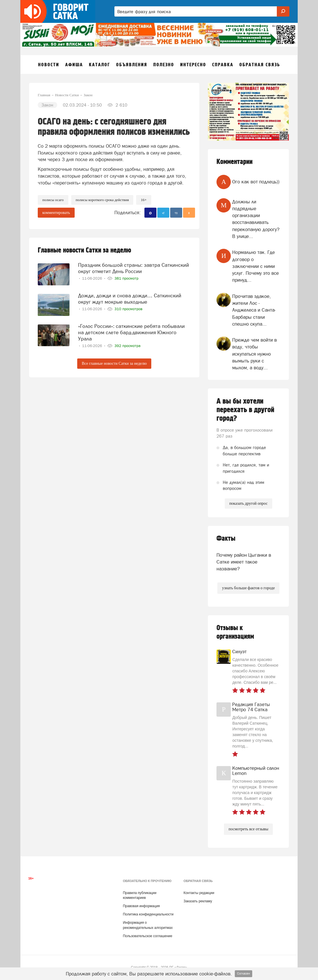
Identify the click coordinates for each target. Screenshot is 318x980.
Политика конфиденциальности (148, 914)
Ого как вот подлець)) (256, 182)
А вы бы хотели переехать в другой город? (245, 410)
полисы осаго (53, 200)
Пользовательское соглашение (148, 936)
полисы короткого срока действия (102, 200)
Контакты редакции (199, 893)
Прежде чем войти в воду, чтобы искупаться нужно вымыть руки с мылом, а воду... (255, 354)
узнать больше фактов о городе (248, 588)
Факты (226, 539)
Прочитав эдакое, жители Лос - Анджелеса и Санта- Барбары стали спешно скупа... (254, 310)
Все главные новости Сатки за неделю (114, 363)
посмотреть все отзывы (248, 829)
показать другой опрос (249, 503)
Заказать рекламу (198, 901)
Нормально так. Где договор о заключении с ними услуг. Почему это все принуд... (256, 266)
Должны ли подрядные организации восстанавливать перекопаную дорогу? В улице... (256, 219)
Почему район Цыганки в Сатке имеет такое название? (244, 562)
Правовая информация (141, 906)
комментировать (56, 213)
